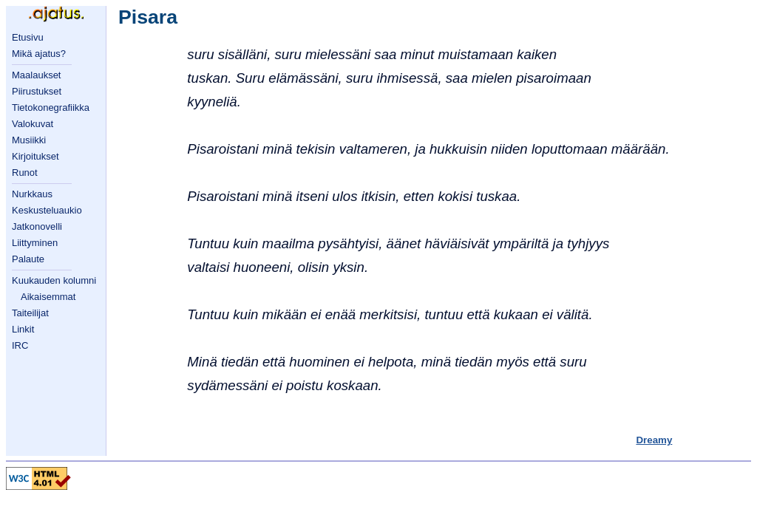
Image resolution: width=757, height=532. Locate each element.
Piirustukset (37, 91)
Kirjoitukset (35, 156)
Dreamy (654, 440)
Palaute (28, 259)
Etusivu (28, 37)
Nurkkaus (32, 194)
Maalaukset (36, 75)
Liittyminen (35, 243)
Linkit (23, 329)
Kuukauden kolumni (54, 280)
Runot (25, 173)
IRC (20, 345)
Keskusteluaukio (47, 210)
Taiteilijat (30, 313)
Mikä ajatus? (39, 54)
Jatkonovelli (37, 226)
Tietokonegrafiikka (51, 108)
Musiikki (29, 140)
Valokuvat (33, 124)
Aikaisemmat (48, 297)
